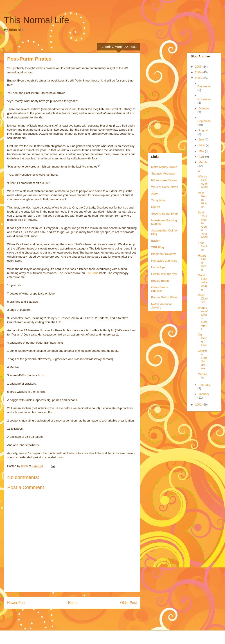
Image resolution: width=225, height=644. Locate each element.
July (202, 139)
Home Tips (158, 267)
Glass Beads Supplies (160, 289)
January (204, 394)
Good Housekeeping (202, 282)
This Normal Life (36, 20)
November (204, 99)
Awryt (155, 194)
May (202, 151)
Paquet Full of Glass (164, 297)
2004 (199, 72)
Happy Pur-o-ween (202, 262)
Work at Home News (165, 187)
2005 (199, 67)
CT (200, 171)
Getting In (202, 376)
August (203, 130)
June (202, 145)
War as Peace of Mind (203, 182)
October (204, 108)
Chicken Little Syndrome (202, 359)
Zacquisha (158, 200)
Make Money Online (164, 167)
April (202, 157)
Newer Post (16, 603)
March (203, 162)
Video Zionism (203, 299)
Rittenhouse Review (164, 180)
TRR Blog (157, 247)
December (204, 86)
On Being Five (202, 340)
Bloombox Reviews (164, 254)
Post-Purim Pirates (202, 200)
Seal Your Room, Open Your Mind (203, 225)
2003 (199, 78)
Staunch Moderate (163, 173)
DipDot (156, 207)
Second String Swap (164, 214)
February (205, 385)
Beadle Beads (160, 281)
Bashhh (156, 241)
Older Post (128, 603)
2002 (199, 405)
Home (73, 603)
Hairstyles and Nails (164, 261)
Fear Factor (202, 246)
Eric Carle (92, 273)
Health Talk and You (164, 274)
